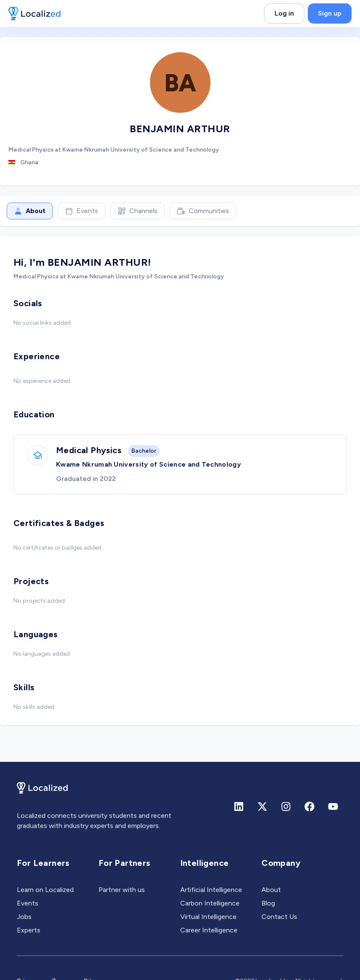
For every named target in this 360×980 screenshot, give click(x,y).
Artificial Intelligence (211, 890)
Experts (29, 930)
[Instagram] (286, 806)
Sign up (330, 13)
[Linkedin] (239, 806)
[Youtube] (333, 806)
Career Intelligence (209, 930)
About (30, 211)
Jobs (24, 917)
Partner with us (122, 890)
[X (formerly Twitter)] (262, 806)
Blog (268, 903)
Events (81, 211)
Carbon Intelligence (210, 903)
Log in (284, 13)
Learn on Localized (45, 890)
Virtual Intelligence (208, 917)
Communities (203, 211)
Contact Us (279, 917)
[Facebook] (309, 806)
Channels (137, 211)
